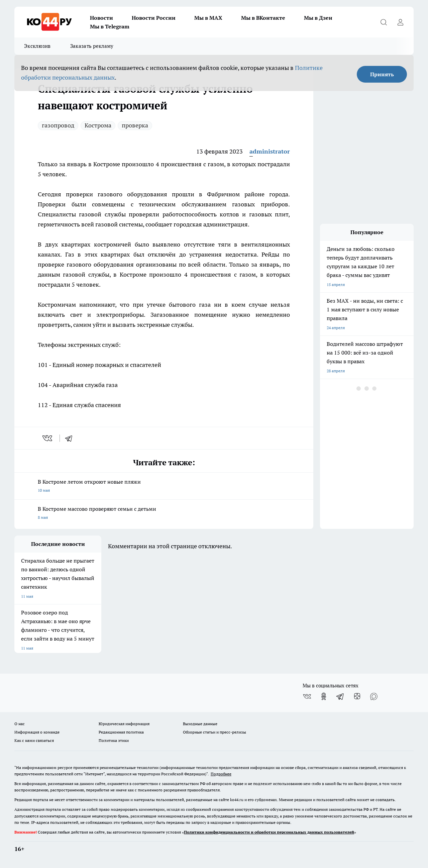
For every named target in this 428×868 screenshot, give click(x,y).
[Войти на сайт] (400, 22)
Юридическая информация (124, 724)
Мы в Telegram (110, 26)
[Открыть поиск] (384, 22)
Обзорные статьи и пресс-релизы (215, 732)
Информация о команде (37, 732)
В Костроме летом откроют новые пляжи (164, 487)
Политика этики (114, 740)
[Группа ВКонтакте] (307, 696)
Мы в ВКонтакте (263, 18)
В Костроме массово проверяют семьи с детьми (164, 514)
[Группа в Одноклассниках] (324, 696)
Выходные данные (200, 724)
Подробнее (221, 774)
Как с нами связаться (34, 740)
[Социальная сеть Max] (374, 696)
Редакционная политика (121, 732)
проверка (135, 125)
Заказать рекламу (92, 46)
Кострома (98, 125)
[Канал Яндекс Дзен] (357, 696)
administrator (270, 151)
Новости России (154, 18)
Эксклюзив (37, 46)
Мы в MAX (208, 18)
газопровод (58, 125)
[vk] (48, 438)
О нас (20, 724)
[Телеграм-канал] (340, 696)
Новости (101, 18)
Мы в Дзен (318, 18)
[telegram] (71, 438)
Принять (382, 74)
